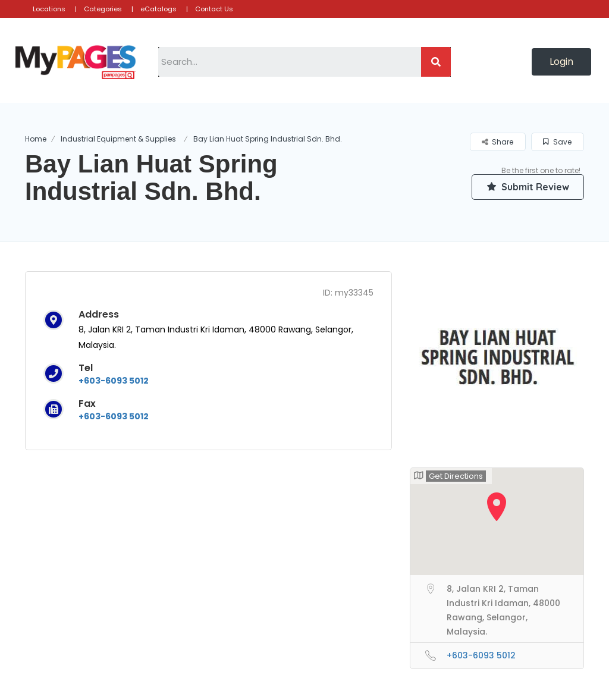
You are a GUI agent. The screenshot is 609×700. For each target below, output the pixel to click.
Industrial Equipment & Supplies (118, 139)
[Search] (436, 62)
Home (36, 139)
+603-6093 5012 (114, 381)
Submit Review (528, 187)
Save (557, 142)
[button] (561, 62)
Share (497, 142)
